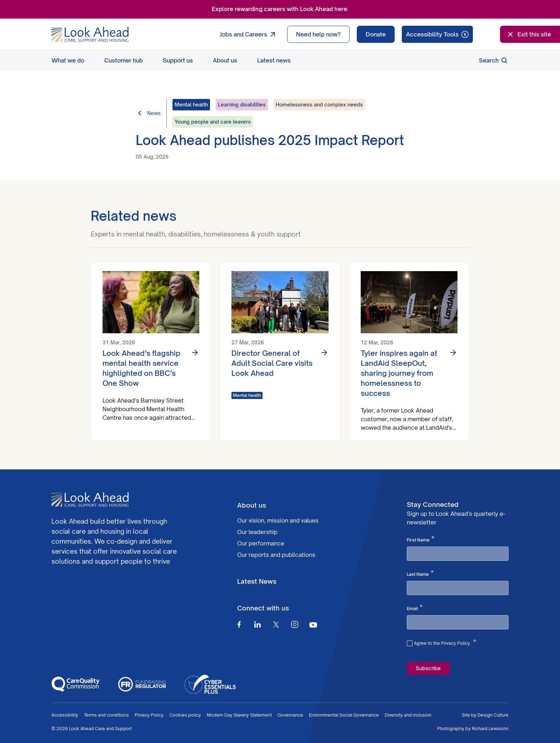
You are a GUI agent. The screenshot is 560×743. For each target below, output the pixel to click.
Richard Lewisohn (490, 729)
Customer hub (124, 60)
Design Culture (493, 715)
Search (494, 60)
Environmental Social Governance (344, 715)
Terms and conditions (106, 715)
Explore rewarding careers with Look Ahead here (279, 9)
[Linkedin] (257, 624)
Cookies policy (185, 715)
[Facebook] (239, 624)
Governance (290, 715)
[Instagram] (295, 624)
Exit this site (529, 34)
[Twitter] (276, 624)
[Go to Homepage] (90, 35)
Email (415, 608)
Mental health (247, 395)
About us (225, 60)
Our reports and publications (276, 555)
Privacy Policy (149, 715)
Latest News (257, 581)
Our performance (261, 543)
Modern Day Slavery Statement (239, 715)
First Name (421, 539)
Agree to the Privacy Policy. (445, 642)
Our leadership (257, 532)
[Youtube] (313, 625)
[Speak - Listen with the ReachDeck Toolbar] (437, 34)
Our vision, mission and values (278, 520)
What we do (68, 60)
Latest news (274, 60)
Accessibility (65, 715)
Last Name (420, 574)
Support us (178, 60)
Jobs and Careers (249, 34)
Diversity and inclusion (408, 715)
